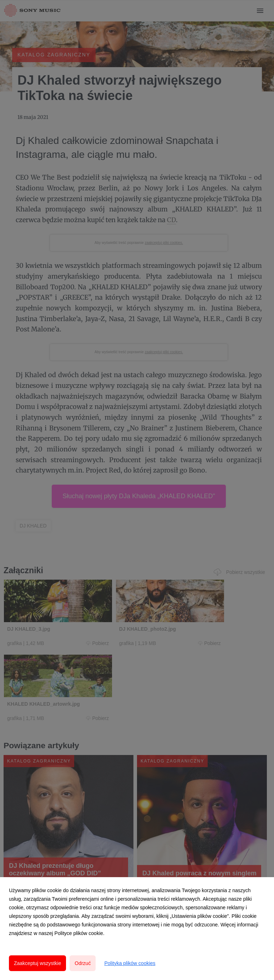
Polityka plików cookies (130, 963)
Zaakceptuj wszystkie (37, 963)
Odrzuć (83, 963)
